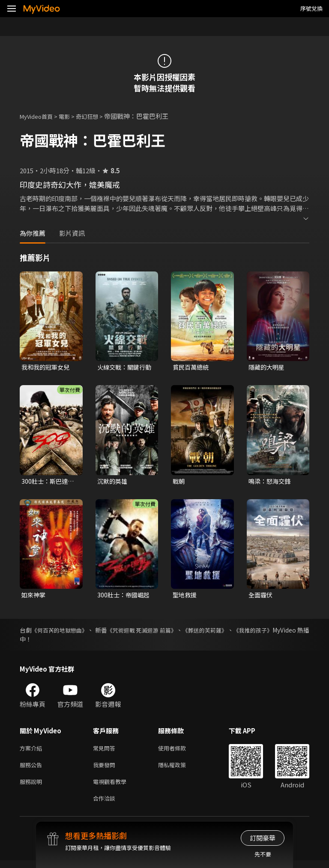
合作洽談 (106, 805)
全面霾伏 (261, 597)
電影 (71, 116)
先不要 (263, 854)
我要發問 (106, 769)
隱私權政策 (179, 769)
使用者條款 (179, 751)
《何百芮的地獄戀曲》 (66, 633)
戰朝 (179, 482)
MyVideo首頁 (39, 116)
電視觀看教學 (112, 787)
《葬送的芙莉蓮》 (233, 633)
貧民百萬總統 (192, 367)
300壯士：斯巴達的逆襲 (49, 482)
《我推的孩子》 (288, 633)
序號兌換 (311, 8)
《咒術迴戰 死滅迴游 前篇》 (162, 633)
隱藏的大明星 (268, 367)
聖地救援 (185, 597)
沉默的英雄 (113, 482)
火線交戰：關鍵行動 (123, 368)
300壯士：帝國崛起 (125, 597)
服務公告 (33, 769)
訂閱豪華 (263, 838)
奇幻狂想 (96, 116)
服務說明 (33, 787)
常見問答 (106, 751)
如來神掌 (34, 597)
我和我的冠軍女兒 (47, 367)
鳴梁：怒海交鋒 (271, 482)
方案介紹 (33, 751)
